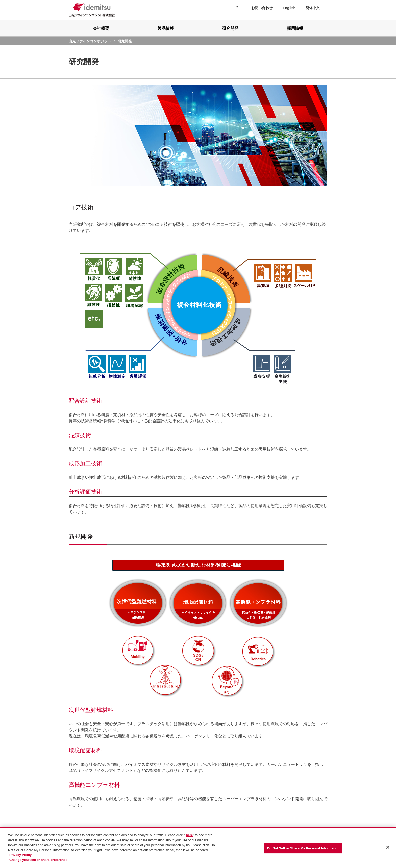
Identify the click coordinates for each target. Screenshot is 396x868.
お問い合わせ (262, 8)
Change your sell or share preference (38, 860)
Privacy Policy (20, 856)
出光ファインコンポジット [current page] (90, 41)
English (289, 8)
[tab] (101, 28)
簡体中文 (313, 8)
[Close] (388, 848)
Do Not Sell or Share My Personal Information (303, 849)
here (189, 836)
